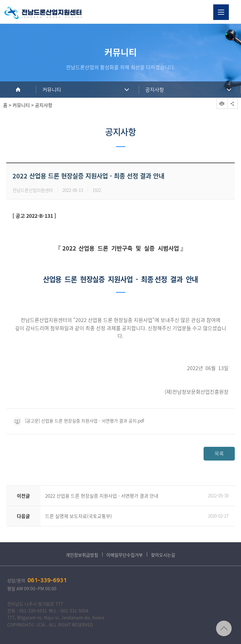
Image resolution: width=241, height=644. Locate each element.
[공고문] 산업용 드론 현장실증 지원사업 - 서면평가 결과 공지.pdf (78, 421)
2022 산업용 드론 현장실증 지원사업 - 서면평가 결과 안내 (102, 496)
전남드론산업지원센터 (43, 13)
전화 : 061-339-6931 (27, 611)
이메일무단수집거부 (125, 555)
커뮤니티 (52, 90)
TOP (224, 628)
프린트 (222, 104)
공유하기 (233, 104)
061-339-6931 (47, 581)
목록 (219, 453)
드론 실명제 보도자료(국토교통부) (79, 516)
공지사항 (155, 90)
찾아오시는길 (163, 555)
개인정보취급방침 (82, 555)
